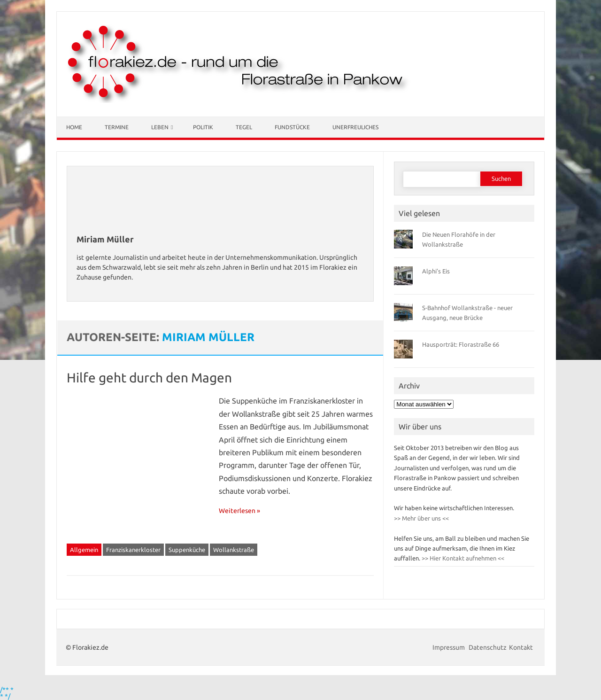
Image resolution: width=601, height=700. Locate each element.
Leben (160, 127)
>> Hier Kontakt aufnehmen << (462, 558)
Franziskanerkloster (133, 550)
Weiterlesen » (239, 511)
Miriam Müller (208, 337)
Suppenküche (187, 550)
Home (74, 127)
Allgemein (84, 550)
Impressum (449, 647)
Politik (203, 127)
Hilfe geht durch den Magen (149, 377)
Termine (117, 127)
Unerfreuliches (355, 127)
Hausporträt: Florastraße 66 (461, 344)
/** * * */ (7, 693)
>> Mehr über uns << (421, 518)
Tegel (244, 127)
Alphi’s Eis (436, 271)
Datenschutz (488, 647)
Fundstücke (292, 127)
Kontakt (521, 647)
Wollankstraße (234, 550)
